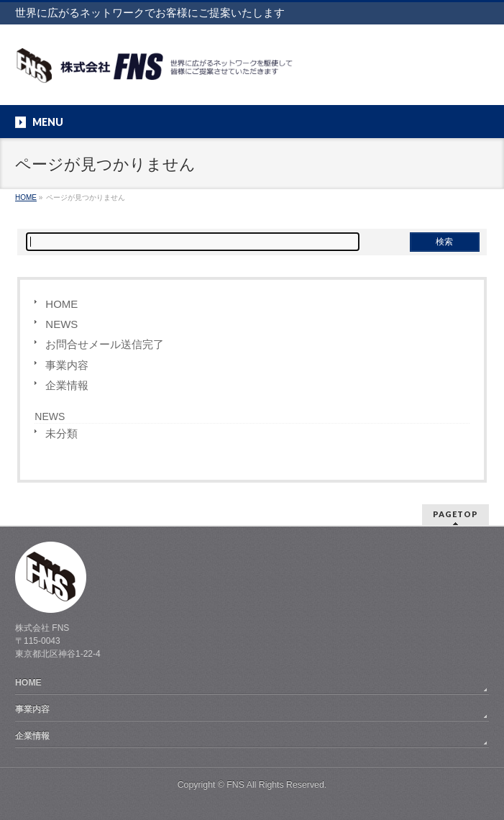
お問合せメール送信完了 (105, 344)
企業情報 (67, 385)
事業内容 (67, 365)
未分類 (61, 433)
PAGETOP (455, 514)
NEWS (61, 324)
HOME (61, 304)
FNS (235, 785)
